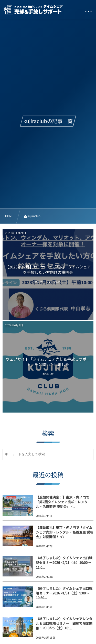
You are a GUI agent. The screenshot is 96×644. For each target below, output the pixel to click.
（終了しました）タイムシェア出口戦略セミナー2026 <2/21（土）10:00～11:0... (64, 562)
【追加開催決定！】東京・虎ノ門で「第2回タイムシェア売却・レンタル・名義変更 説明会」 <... (62, 502)
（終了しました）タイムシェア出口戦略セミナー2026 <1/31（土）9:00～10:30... (64, 593)
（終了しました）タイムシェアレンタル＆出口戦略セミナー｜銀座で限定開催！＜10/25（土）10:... (64, 623)
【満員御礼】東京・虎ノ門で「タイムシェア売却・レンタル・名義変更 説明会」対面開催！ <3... (65, 532)
